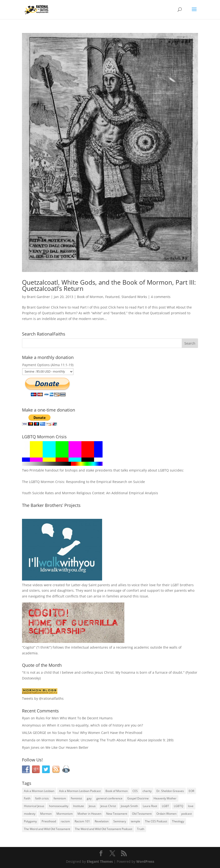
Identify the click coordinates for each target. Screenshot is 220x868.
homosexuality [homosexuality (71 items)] (59, 806)
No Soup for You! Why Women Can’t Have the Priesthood (97, 733)
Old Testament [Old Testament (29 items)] (142, 814)
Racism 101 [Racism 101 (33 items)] (82, 821)
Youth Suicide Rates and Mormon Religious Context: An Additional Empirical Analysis (90, 493)
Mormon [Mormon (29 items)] (46, 814)
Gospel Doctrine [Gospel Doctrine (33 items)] (138, 798)
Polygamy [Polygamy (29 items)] (30, 821)
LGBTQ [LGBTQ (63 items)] (179, 806)
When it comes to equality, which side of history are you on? (95, 725)
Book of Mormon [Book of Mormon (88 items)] (117, 791)
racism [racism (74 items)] (65, 821)
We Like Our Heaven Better (67, 747)
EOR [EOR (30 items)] (191, 791)
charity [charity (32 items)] (147, 791)
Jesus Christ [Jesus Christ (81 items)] (108, 806)
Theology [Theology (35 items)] (178, 821)
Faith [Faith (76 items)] (27, 798)
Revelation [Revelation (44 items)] (102, 821)
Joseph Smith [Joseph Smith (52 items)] (129, 806)
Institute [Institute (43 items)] (79, 806)
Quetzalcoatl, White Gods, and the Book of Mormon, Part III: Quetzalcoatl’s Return (109, 285)
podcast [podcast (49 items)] (187, 814)
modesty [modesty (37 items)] (30, 814)
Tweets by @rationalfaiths (43, 698)
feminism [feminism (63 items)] (60, 798)
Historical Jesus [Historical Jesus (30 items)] (34, 806)
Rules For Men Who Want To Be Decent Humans (74, 718)
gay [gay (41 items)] (89, 798)
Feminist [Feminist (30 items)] (76, 798)
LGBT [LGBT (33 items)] (165, 806)
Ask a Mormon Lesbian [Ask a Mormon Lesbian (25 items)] (39, 791)
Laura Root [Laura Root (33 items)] (150, 806)
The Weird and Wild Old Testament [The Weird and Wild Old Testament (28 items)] (47, 829)
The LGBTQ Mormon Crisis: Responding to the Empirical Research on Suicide (83, 482)
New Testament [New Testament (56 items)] (117, 814)
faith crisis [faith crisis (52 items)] (42, 798)
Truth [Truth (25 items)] (141, 829)
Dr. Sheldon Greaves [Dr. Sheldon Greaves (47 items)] (170, 791)
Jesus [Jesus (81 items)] (92, 806)
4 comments (161, 297)
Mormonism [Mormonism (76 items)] (65, 814)
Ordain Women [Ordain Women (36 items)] (166, 814)
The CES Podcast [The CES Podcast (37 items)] (156, 821)
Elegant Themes (100, 861)
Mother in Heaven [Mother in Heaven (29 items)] (89, 814)
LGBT (175, 585)
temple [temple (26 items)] (135, 821)
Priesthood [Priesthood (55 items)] (49, 821)
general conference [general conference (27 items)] (109, 798)
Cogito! (29, 647)
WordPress (145, 861)
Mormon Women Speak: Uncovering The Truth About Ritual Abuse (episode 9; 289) (107, 740)
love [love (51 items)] (191, 806)
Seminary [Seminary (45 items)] (120, 821)
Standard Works (134, 297)
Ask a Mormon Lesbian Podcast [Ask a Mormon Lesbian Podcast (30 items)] (80, 791)
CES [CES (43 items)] (135, 791)
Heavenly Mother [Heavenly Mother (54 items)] (165, 798)
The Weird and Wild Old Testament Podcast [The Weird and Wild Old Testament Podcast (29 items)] (104, 829)
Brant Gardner (38, 297)
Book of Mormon (90, 297)
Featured (112, 297)
